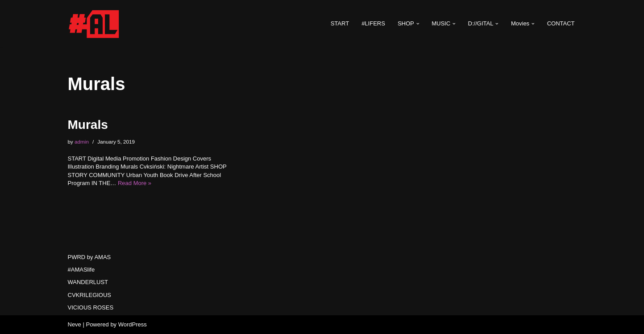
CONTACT (561, 23)
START (340, 23)
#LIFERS (373, 23)
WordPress (133, 324)
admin (82, 142)
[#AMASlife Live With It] (95, 24)
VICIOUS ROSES (91, 307)
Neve (75, 324)
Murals (88, 125)
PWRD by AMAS (89, 257)
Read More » (135, 183)
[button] (418, 24)
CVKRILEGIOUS (90, 295)
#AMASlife (81, 270)
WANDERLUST (88, 282)
